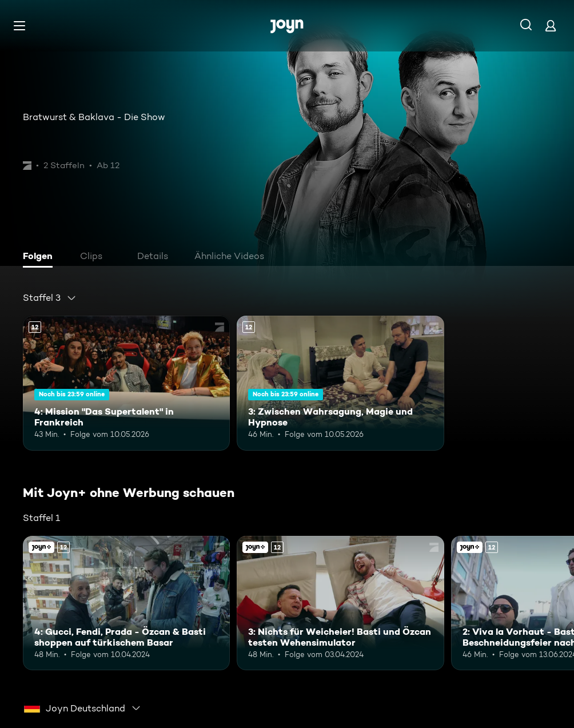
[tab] (41, 257)
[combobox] (50, 298)
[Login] (551, 25)
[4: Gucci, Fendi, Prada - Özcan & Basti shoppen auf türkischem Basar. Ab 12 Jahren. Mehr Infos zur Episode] (126, 603)
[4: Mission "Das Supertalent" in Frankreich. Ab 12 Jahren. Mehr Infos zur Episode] (126, 383)
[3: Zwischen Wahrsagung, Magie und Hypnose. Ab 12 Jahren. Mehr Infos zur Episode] (340, 383)
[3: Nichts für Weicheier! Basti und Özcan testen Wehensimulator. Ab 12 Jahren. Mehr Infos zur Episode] (340, 603)
